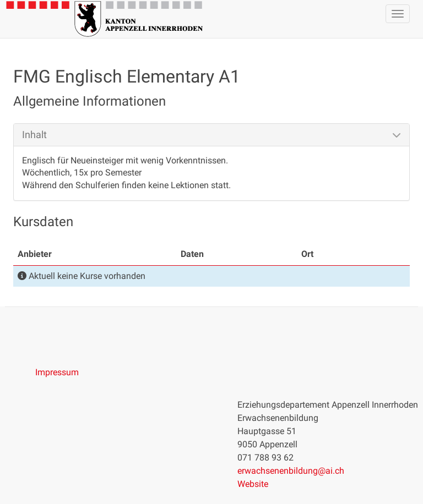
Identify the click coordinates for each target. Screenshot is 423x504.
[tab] (211, 135)
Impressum (57, 372)
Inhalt (34, 135)
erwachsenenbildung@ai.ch (291, 471)
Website (253, 484)
